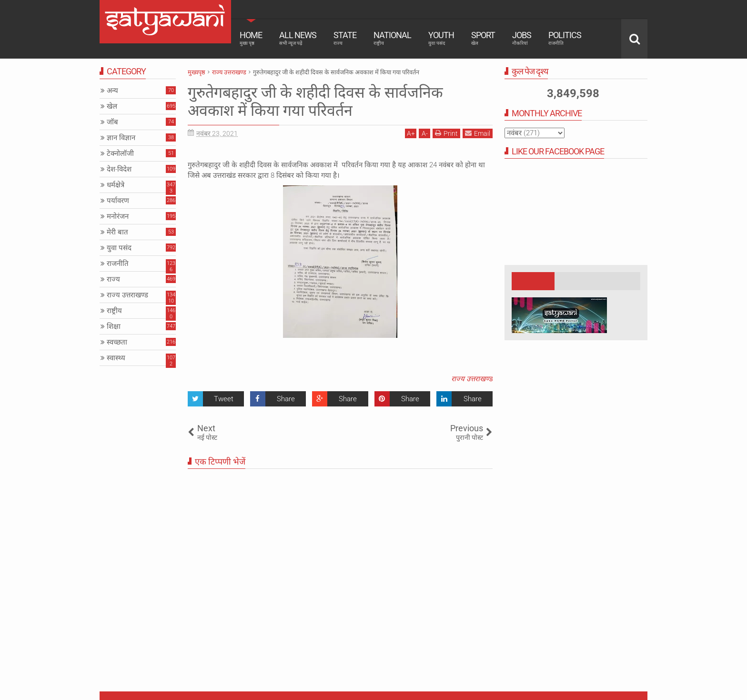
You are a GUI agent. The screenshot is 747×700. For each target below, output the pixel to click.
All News (298, 38)
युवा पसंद (119, 248)
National (392, 38)
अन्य (112, 91)
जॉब (112, 122)
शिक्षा (114, 326)
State (345, 38)
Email (478, 133)
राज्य (113, 279)
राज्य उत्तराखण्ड (472, 379)
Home (251, 38)
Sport (483, 38)
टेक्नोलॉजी (120, 153)
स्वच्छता (117, 342)
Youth (441, 38)
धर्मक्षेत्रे (116, 185)
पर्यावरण (118, 201)
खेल (112, 106)
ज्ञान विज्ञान (121, 138)
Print (446, 133)
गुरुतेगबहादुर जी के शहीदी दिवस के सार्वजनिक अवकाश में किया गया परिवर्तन (315, 101)
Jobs (522, 38)
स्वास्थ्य (116, 358)
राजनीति (118, 264)
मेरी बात (117, 232)
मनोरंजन (118, 216)
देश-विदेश (119, 169)
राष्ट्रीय (114, 311)
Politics (565, 38)
